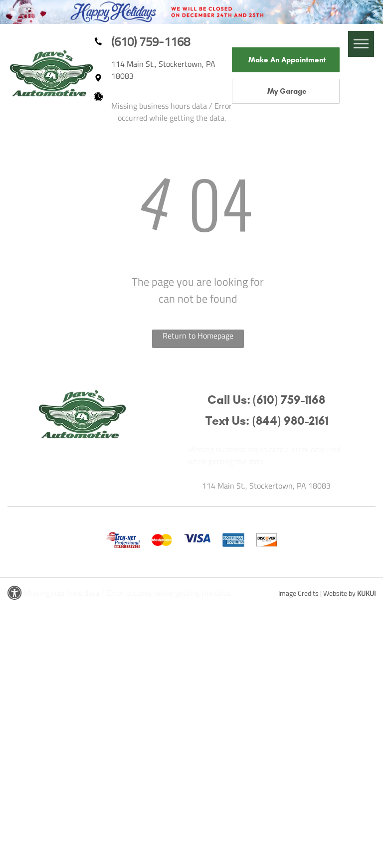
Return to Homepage (198, 336)
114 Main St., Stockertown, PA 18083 (266, 486)
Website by (339, 593)
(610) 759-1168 (151, 41)
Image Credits (298, 593)
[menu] (361, 44)
